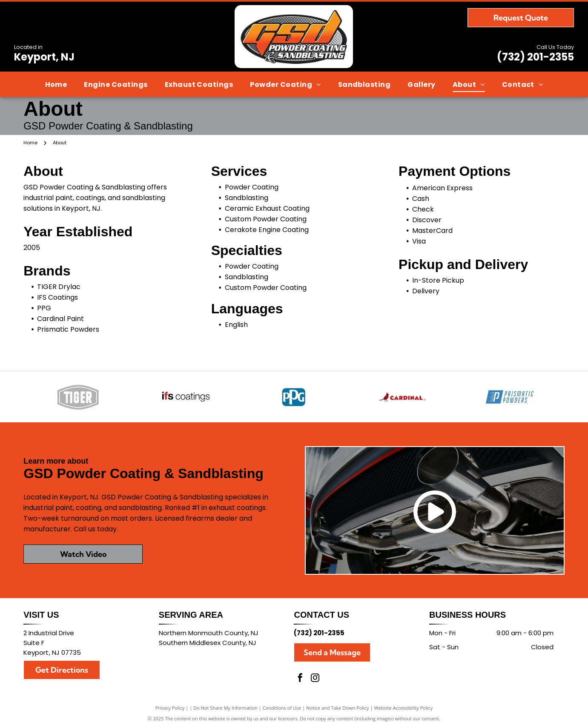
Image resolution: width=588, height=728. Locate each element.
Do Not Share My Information (225, 708)
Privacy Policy (170, 708)
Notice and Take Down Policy (338, 708)
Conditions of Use (282, 708)
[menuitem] (56, 85)
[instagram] (315, 679)
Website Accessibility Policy (403, 708)
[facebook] (300, 679)
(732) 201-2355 (535, 57)
